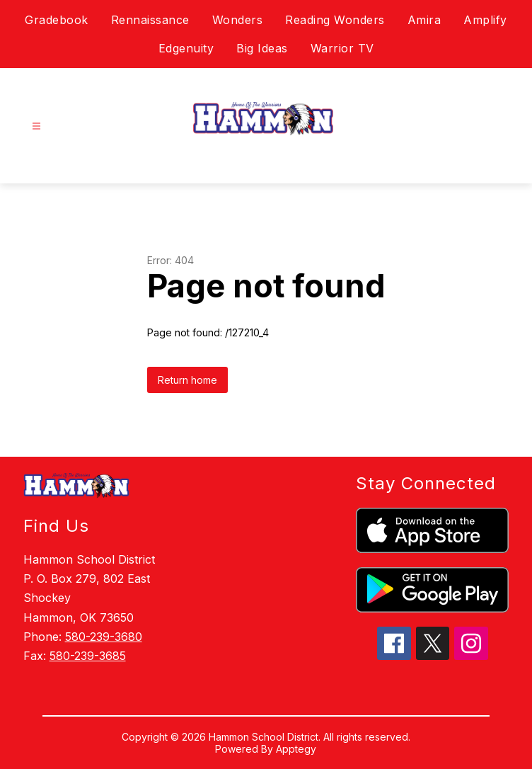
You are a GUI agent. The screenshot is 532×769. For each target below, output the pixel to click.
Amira (424, 20)
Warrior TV (342, 48)
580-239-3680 (104, 637)
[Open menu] (36, 126)
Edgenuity (186, 48)
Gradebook (57, 20)
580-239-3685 (88, 656)
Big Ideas (262, 48)
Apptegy (296, 749)
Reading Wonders (335, 20)
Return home (187, 380)
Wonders (238, 20)
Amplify (485, 20)
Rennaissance (150, 20)
